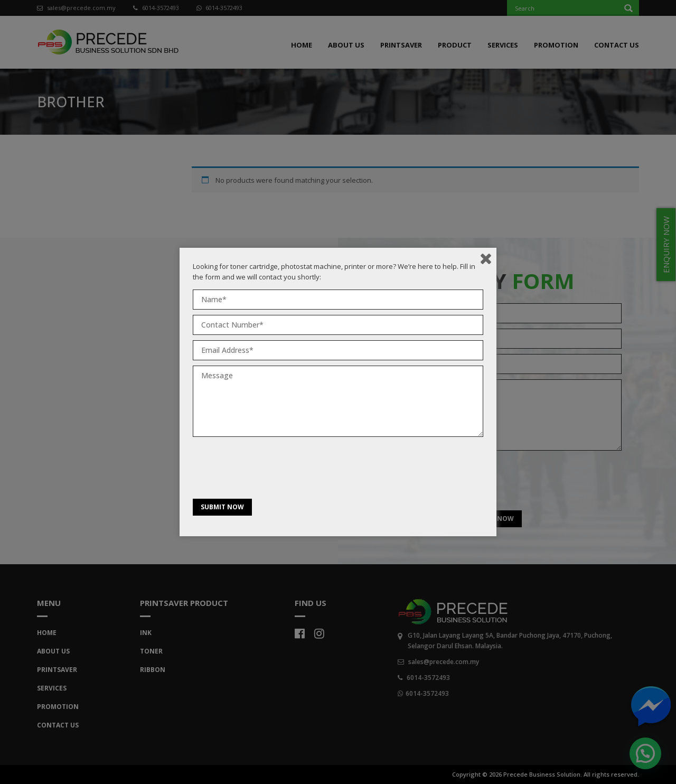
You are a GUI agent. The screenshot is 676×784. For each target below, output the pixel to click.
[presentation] (273, 470)
